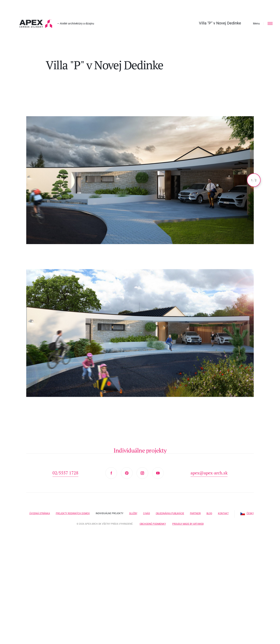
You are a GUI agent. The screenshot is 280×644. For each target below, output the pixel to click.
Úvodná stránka (40, 513)
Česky (247, 513)
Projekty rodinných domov (73, 513)
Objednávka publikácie (170, 513)
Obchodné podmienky (153, 524)
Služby (133, 513)
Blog (209, 513)
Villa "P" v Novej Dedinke (220, 23)
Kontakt (223, 513)
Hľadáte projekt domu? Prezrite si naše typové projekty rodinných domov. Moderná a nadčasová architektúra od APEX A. (36, 24)
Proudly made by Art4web (188, 524)
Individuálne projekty (109, 513)
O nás (147, 513)
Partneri (195, 513)
